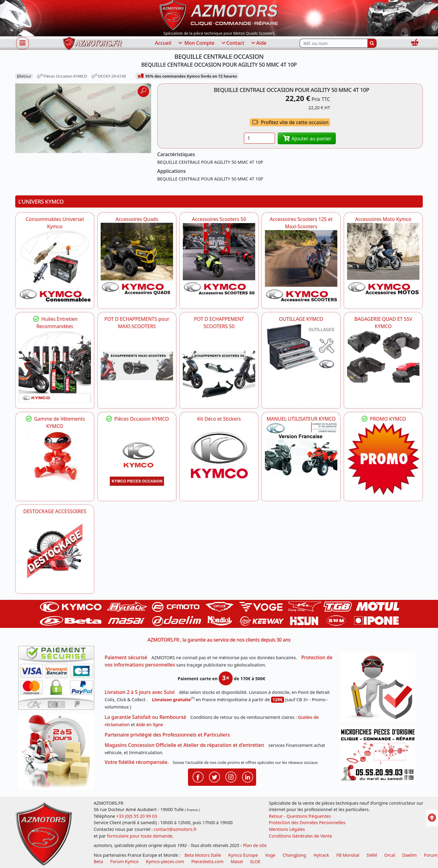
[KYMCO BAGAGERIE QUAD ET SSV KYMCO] (383, 356)
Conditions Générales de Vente (301, 836)
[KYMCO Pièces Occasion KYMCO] (137, 459)
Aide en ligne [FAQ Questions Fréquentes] (149, 724)
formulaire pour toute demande (140, 836)
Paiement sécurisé (126, 657)
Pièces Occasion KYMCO (137, 419)
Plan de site (255, 845)
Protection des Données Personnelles (307, 822)
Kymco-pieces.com (165, 861)
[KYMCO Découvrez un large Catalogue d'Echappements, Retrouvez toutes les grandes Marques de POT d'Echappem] (219, 366)
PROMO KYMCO (383, 419)
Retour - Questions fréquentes (300, 816)
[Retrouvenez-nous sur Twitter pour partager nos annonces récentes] (214, 777)
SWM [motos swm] (372, 855)
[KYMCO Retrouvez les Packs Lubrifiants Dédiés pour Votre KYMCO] (55, 366)
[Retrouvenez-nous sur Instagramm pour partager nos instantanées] (231, 777)
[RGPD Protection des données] (380, 689)
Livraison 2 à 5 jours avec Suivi (140, 692)
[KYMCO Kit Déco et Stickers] (219, 459)
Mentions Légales (287, 829)
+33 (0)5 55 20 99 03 (137, 816)
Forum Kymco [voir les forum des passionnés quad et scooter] (125, 861)
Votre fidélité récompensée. (137, 762)
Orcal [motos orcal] (390, 855)
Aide (258, 43)
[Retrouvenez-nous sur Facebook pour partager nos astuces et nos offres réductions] (198, 777)
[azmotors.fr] (92, 43)
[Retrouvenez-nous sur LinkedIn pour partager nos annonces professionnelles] (248, 777)
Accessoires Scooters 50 (219, 219)
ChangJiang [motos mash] (294, 855)
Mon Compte (196, 43)
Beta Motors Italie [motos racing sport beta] (203, 855)
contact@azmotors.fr (175, 829)
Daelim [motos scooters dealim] (409, 855)
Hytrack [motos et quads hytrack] (321, 855)
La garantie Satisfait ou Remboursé (145, 717)
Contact (232, 43)
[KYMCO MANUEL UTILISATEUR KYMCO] (301, 450)
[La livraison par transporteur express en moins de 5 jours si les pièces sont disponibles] (58, 754)
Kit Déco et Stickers (219, 419)
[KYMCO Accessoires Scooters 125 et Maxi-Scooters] (301, 266)
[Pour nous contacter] (380, 757)
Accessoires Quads (137, 219)
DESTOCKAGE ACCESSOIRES (55, 511)
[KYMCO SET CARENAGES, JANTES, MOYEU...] (383, 459)
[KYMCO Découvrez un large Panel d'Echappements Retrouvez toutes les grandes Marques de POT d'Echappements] (137, 366)
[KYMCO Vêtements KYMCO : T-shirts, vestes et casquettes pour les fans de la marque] (55, 457)
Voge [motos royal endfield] (270, 855)
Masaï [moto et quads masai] (237, 861)
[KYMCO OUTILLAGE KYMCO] (301, 347)
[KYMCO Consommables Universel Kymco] (55, 266)
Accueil (163, 43)
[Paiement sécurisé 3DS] (58, 680)
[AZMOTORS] (55, 551)
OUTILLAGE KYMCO (301, 319)
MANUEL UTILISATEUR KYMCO (301, 419)
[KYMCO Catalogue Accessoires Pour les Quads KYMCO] (137, 259)
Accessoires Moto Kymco (383, 219)
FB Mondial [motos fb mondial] (348, 855)
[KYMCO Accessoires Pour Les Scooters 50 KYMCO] (219, 259)
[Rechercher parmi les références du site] (334, 43)
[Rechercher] (372, 43)
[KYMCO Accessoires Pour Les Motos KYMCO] (383, 259)
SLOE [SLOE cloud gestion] (255, 861)
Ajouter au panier (307, 138)
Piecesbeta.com (207, 861)
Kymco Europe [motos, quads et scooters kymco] (243, 855)
